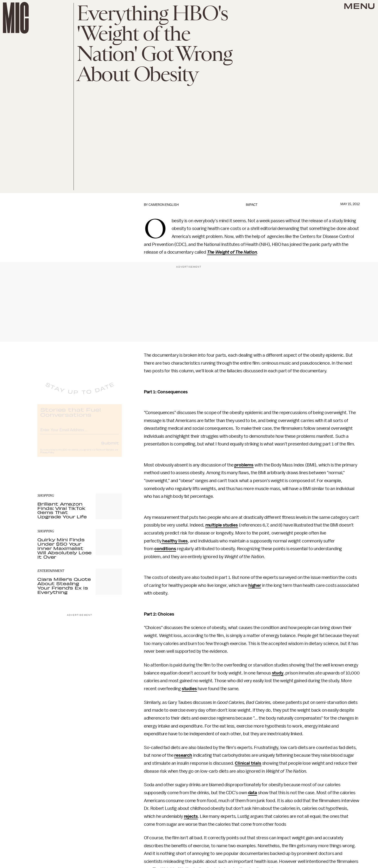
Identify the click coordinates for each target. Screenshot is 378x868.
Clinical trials (248, 763)
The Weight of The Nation (232, 252)
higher (255, 585)
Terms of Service (105, 454)
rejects (191, 816)
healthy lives (175, 541)
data (253, 793)
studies (189, 689)
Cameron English (164, 205)
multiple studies (222, 525)
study (278, 673)
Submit (110, 447)
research (183, 755)
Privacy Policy (47, 457)
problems (244, 465)
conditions (165, 549)
